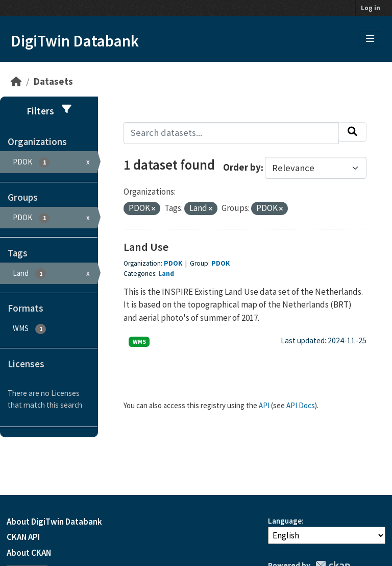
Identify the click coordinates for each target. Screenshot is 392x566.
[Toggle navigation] (370, 39)
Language (285, 521)
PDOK (173, 263)
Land (166, 274)
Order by (242, 168)
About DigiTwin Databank (54, 522)
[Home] (16, 81)
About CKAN (29, 553)
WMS (139, 341)
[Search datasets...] (231, 133)
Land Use (146, 247)
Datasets (53, 81)
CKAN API (23, 537)
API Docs (301, 405)
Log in (371, 8)
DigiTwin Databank (75, 41)
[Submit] (352, 132)
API (264, 405)
